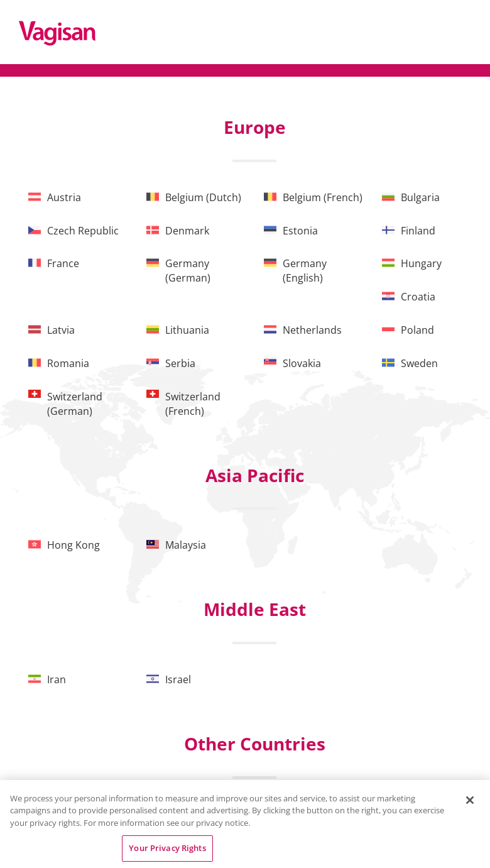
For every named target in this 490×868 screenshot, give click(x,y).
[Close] (470, 800)
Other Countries (255, 744)
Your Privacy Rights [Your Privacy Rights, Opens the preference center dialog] (167, 848)
